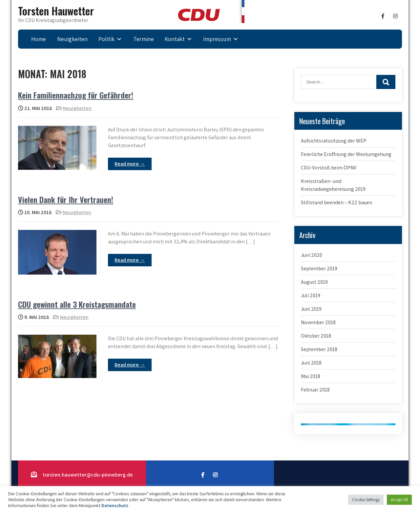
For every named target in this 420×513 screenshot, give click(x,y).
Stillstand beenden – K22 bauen (336, 202)
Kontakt (175, 39)
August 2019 (314, 282)
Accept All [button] (399, 500)
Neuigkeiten (72, 39)
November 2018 (318, 322)
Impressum (217, 39)
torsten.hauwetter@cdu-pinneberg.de (88, 475)
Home (39, 39)
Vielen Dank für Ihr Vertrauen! (66, 199)
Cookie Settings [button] (366, 500)
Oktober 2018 (316, 336)
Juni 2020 (312, 255)
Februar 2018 (315, 390)
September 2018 (319, 349)
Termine (144, 39)
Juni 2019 (311, 309)
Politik (106, 39)
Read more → (130, 164)
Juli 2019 (311, 295)
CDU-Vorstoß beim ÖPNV (329, 168)
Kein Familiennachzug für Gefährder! (76, 95)
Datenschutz (115, 505)
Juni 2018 (311, 363)
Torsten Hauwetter (56, 11)
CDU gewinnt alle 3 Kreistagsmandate (77, 304)
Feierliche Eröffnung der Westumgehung (346, 154)
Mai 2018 (311, 376)
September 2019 (319, 268)
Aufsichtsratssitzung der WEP (334, 141)
